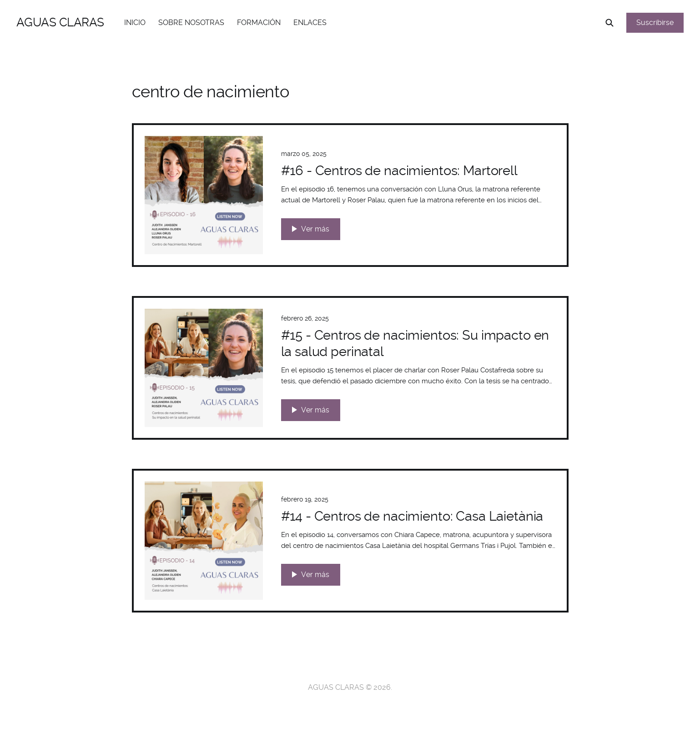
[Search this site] (609, 23)
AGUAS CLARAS (60, 22)
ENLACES (310, 23)
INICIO (135, 23)
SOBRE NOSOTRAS (191, 23)
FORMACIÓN (259, 23)
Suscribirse (655, 23)
